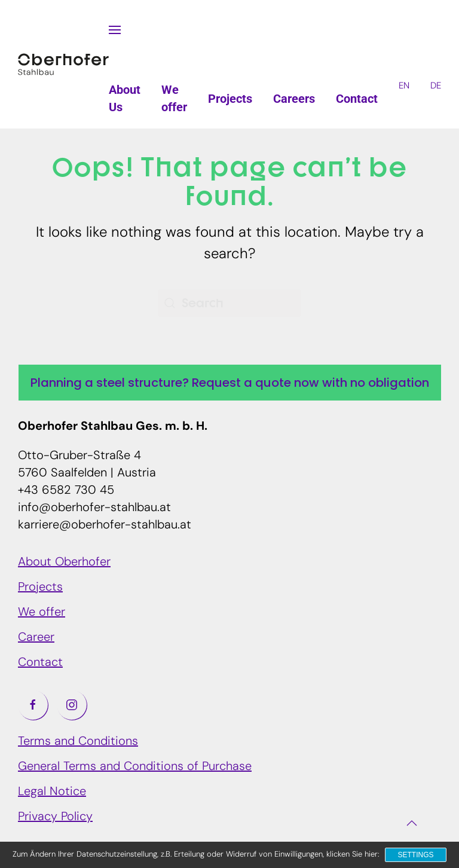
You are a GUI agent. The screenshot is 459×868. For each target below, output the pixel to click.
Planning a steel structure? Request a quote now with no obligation (230, 383)
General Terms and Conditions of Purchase (135, 767)
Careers (294, 99)
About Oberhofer (64, 563)
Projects (230, 99)
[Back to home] (63, 65)
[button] (115, 30)
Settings (415, 855)
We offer (42, 613)
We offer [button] (174, 98)
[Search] (229, 303)
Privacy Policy (55, 817)
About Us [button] (125, 98)
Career (36, 638)
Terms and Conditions (78, 742)
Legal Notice (52, 792)
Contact (357, 99)
